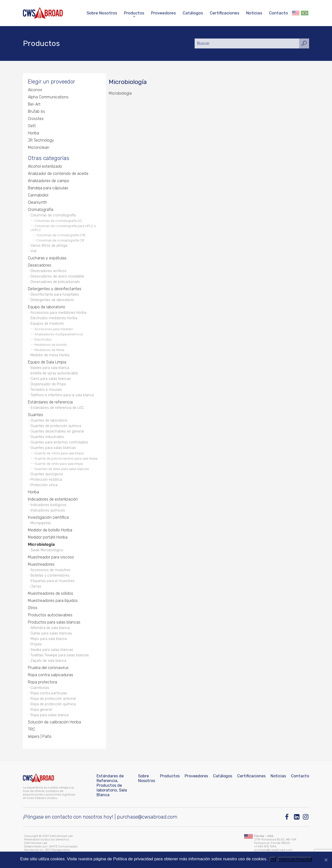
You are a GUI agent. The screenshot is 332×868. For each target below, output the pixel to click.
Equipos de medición (47, 324)
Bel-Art (34, 104)
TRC (31, 729)
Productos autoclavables (50, 615)
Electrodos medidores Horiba (54, 318)
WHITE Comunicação (63, 846)
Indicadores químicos (48, 510)
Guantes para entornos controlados (59, 442)
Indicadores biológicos (49, 505)
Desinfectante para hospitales (55, 295)
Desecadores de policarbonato (55, 282)
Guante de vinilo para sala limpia (59, 464)
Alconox (35, 90)
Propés (36, 644)
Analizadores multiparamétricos (59, 334)
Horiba (33, 133)
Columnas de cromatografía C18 (61, 235)
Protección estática (46, 480)
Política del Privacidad (295, 859)
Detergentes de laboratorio (52, 300)
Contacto (278, 13)
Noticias (254, 13)
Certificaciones (225, 13)
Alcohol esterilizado (45, 166)
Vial (33, 251)
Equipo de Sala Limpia (47, 362)
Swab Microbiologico (47, 550)
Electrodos (43, 339)
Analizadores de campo (49, 181)
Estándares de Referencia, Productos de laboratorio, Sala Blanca (112, 785)
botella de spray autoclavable (54, 373)
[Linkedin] (297, 817)
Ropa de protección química (53, 704)
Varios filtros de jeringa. (49, 246)
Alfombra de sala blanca (50, 628)
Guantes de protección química (56, 426)
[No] (326, 860)
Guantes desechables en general (57, 431)
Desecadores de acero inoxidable (57, 276)
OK (273, 859)
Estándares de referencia (50, 402)
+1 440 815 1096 (265, 846)
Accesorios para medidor (54, 329)
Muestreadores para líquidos (53, 601)
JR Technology (41, 140)
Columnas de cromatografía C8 (60, 240)
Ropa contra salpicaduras (51, 675)
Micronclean (39, 147)
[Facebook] (288, 817)
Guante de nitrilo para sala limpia (59, 453)
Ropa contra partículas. (49, 693)
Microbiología (41, 544)
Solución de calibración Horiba (54, 722)
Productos (134, 13)
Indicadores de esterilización (53, 499)
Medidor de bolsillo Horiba (50, 530)
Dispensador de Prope (48, 384)
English (296, 13)
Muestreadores (41, 564)
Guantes (35, 415)
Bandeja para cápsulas (48, 188)
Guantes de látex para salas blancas (62, 469)
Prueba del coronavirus (48, 668)
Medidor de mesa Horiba (50, 355)
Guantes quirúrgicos (47, 474)
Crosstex (36, 119)
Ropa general (41, 710)
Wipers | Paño (40, 736)
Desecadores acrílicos (49, 271)
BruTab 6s (36, 111)
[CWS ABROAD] (43, 13)
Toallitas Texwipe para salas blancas (60, 655)
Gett (32, 126)
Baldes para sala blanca (50, 368)
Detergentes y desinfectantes (55, 289)
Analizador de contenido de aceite (58, 174)
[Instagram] (306, 817)
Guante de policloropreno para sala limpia (66, 458)
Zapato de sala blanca (48, 661)
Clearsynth (37, 202)
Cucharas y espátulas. (48, 258)
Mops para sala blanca (49, 639)
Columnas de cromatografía (53, 215)
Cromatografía (41, 210)
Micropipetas (41, 523)
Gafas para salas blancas (51, 633)
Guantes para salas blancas (53, 448)
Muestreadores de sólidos (51, 593)
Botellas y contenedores (50, 575)
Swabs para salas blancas (52, 650)
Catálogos (193, 13)
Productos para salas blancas (54, 622)
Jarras (36, 586)
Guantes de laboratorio (49, 420)
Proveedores (164, 13)
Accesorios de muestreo (51, 570)
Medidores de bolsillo (51, 345)
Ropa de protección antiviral (53, 699)
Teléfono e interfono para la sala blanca (62, 395)
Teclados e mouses (46, 390)
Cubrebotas (40, 688)
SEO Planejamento (57, 850)
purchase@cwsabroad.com (147, 817)
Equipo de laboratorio (47, 307)
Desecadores (40, 265)
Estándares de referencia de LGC (57, 408)
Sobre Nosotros (102, 13)
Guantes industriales (47, 437)
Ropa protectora (42, 682)
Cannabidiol (38, 195)
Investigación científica (48, 517)
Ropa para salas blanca (50, 715)
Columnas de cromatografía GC (58, 221)
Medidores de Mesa (49, 350)
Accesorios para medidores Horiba (58, 313)
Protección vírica (44, 485)
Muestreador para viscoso (51, 557)
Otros (33, 608)
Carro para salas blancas (51, 379)
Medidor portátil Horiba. (48, 537)
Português (305, 13)
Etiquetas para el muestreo (53, 581)
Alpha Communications (48, 97)
